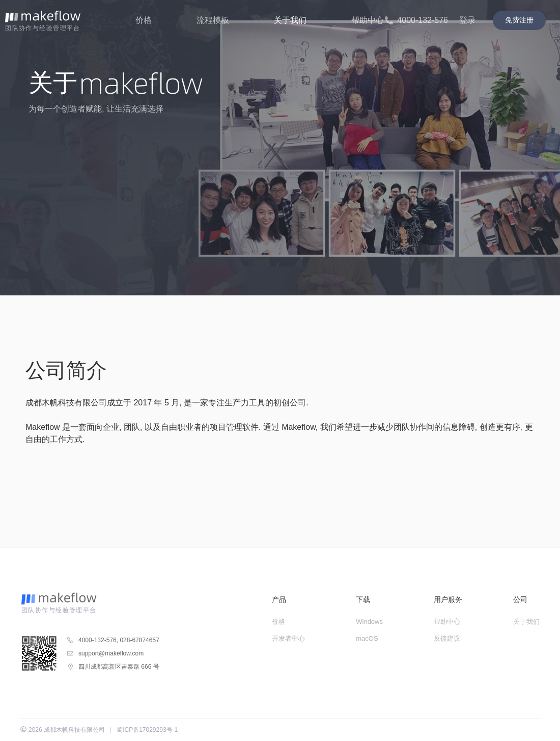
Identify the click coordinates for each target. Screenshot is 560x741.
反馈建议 (447, 638)
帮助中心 (447, 622)
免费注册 (519, 20)
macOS (367, 638)
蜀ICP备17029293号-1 (147, 730)
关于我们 (526, 622)
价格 (278, 622)
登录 (467, 20)
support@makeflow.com (111, 653)
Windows (369, 622)
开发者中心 (288, 638)
